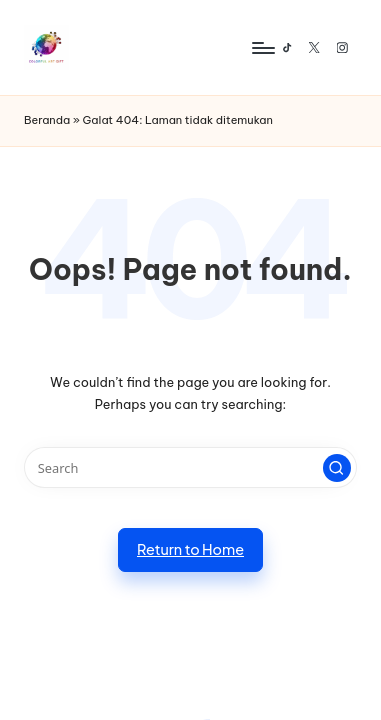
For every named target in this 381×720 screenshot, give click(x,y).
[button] (337, 468)
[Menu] (262, 47)
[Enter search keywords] (190, 467)
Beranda (47, 120)
